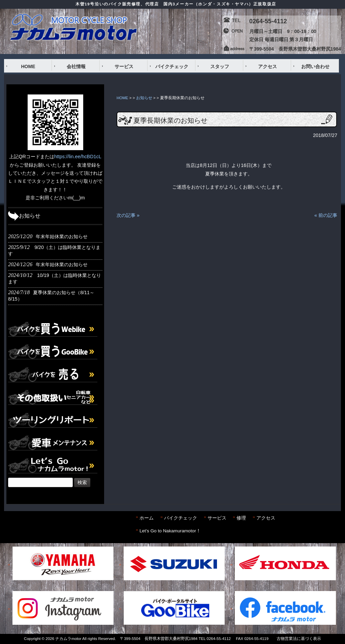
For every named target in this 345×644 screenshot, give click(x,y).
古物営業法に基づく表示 (299, 639)
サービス (217, 518)
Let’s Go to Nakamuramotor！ (170, 531)
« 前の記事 (326, 215)
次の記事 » (128, 215)
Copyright (32, 639)
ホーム (147, 518)
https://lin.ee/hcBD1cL (78, 157)
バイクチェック (181, 518)
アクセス (266, 518)
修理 (241, 518)
